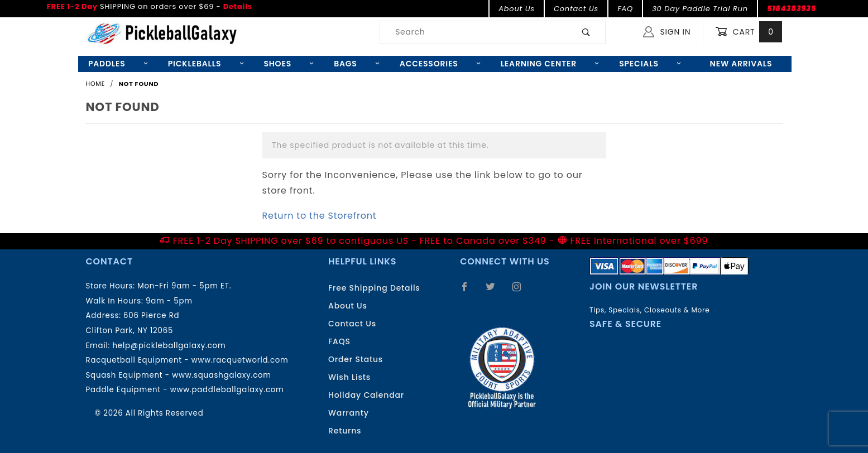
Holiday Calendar (366, 395)
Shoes (289, 64)
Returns (345, 431)
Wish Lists (349, 377)
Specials (650, 64)
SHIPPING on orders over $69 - (150, 6)
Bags (357, 64)
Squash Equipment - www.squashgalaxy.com (179, 375)
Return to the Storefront (320, 216)
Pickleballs (206, 64)
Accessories (440, 64)
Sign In (667, 32)
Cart (749, 32)
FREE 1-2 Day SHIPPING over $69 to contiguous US (291, 241)
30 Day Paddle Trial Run (700, 9)
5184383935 (792, 9)
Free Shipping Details (374, 288)
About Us (517, 9)
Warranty (349, 413)
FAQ (625, 9)
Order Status (356, 359)
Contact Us (576, 9)
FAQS (339, 341)
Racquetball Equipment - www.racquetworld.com (187, 360)
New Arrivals (741, 64)
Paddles (118, 64)
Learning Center (550, 64)
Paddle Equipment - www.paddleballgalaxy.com (185, 390)
